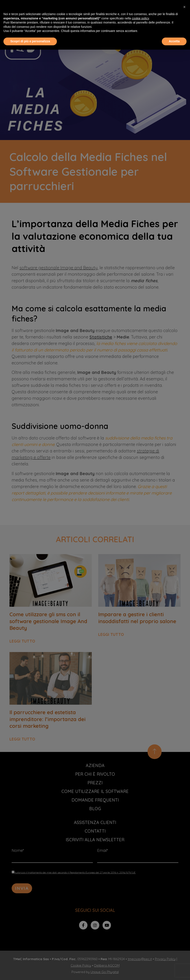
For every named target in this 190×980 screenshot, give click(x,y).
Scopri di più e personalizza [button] (30, 41)
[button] (184, 7)
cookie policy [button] (140, 18)
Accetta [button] (174, 41)
